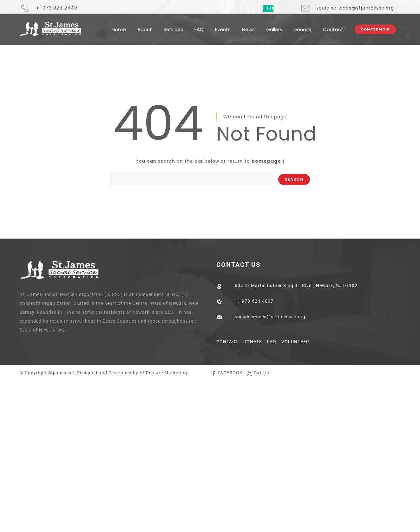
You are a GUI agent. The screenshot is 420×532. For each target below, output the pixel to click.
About (145, 25)
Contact (333, 25)
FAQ (199, 25)
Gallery (274, 25)
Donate (303, 25)
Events (223, 25)
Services (173, 25)
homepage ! (268, 161)
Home (119, 25)
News (248, 25)
